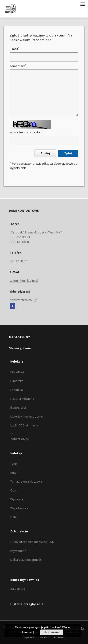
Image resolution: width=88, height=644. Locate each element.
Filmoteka (17, 381)
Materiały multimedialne (27, 417)
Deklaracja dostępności (26, 560)
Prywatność (18, 551)
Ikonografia (18, 408)
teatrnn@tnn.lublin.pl (24, 281)
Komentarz (18, 66)
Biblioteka (17, 372)
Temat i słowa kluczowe (26, 482)
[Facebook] (13, 306)
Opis (13, 490)
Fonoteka (17, 390)
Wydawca (17, 499)
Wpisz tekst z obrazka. (26, 132)
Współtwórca (19, 508)
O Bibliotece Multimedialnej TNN (32, 542)
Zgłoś (68, 153)
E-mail (14, 49)
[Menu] (83, 4)
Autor (14, 473)
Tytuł (14, 464)
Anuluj (45, 153)
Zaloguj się (18, 589)
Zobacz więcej (20, 439)
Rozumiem (52, 632)
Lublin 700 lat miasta (24, 425)
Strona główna (20, 348)
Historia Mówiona (22, 399)
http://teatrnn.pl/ (24, 300)
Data (13, 517)
